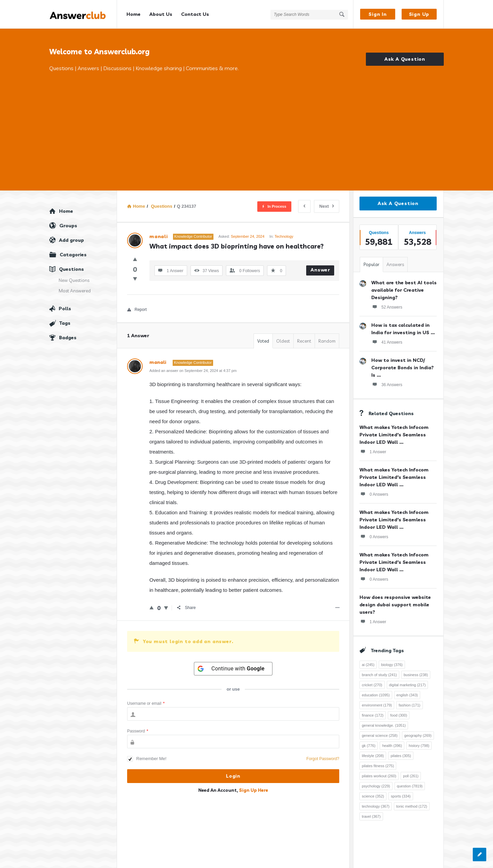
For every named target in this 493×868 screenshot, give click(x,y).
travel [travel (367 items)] (371, 816)
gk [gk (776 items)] (369, 746)
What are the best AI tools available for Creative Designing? (404, 290)
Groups (68, 226)
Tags (65, 323)
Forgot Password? (323, 759)
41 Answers (387, 342)
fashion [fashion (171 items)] (409, 705)
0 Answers (374, 494)
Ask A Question (405, 59)
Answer (320, 270)
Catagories (73, 255)
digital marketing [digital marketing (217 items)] (408, 685)
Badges (68, 338)
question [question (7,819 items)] (410, 786)
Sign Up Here (254, 790)
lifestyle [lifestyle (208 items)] (373, 756)
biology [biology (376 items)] (392, 665)
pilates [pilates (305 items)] (401, 756)
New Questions (74, 280)
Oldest (283, 341)
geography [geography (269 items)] (418, 735)
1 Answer (373, 452)
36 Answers (387, 384)
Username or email (146, 703)
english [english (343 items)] (407, 695)
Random (327, 341)
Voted (263, 341)
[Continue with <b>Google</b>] (233, 669)
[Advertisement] (246, 123)
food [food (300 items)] (399, 715)
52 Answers (387, 307)
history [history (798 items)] (419, 746)
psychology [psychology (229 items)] (376, 786)
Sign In (378, 14)
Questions (71, 269)
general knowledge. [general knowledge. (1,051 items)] (384, 725)
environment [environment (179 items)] (377, 705)
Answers (395, 264)
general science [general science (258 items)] (380, 735)
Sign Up (419, 14)
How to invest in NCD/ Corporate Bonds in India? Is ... (402, 368)
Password (138, 731)
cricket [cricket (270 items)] (372, 685)
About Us (161, 14)
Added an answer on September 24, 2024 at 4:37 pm (193, 371)
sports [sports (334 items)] (401, 796)
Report (137, 310)
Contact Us (195, 14)
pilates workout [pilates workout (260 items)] (379, 776)
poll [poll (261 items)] (411, 776)
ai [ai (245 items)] (368, 665)
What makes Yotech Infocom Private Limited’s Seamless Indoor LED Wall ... (394, 435)
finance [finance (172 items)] (373, 715)
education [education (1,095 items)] (376, 695)
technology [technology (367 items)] (376, 806)
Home (134, 14)
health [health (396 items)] (392, 746)
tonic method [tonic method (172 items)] (412, 806)
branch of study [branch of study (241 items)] (379, 675)
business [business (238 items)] (416, 675)
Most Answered (75, 291)
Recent (304, 341)
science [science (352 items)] (373, 796)
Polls (65, 309)
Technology (284, 236)
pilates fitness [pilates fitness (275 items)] (378, 766)
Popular (371, 264)
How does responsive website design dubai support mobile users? (395, 605)
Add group (71, 240)
